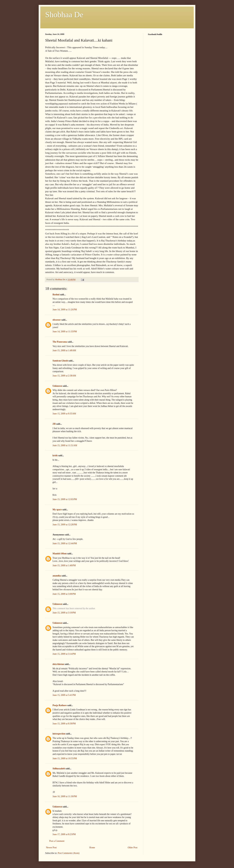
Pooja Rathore (60, 705)
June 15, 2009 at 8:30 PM (64, 724)
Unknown (57, 386)
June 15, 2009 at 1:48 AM (64, 350)
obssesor (57, 320)
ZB (54, 424)
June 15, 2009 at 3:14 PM (64, 654)
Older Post (133, 848)
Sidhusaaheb (59, 769)
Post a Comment (57, 841)
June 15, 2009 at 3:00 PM (64, 594)
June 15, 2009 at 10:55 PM (65, 758)
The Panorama (60, 342)
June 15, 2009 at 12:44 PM (65, 543)
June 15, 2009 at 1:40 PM (64, 565)
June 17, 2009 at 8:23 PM (64, 834)
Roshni (56, 295)
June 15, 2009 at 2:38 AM (64, 376)
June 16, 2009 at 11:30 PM (65, 796)
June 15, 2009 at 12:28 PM (65, 525)
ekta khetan (58, 664)
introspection (59, 734)
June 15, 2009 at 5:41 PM (64, 695)
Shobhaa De (64, 15)
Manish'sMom (60, 554)
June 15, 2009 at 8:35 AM (64, 414)
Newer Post (51, 848)
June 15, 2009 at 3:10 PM (64, 613)
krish (55, 456)
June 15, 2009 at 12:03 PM (65, 499)
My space (57, 510)
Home (92, 848)
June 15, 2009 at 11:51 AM (65, 445)
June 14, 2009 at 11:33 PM (65, 332)
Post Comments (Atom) (69, 853)
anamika (57, 576)
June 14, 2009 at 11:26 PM (65, 310)
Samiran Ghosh (60, 361)
